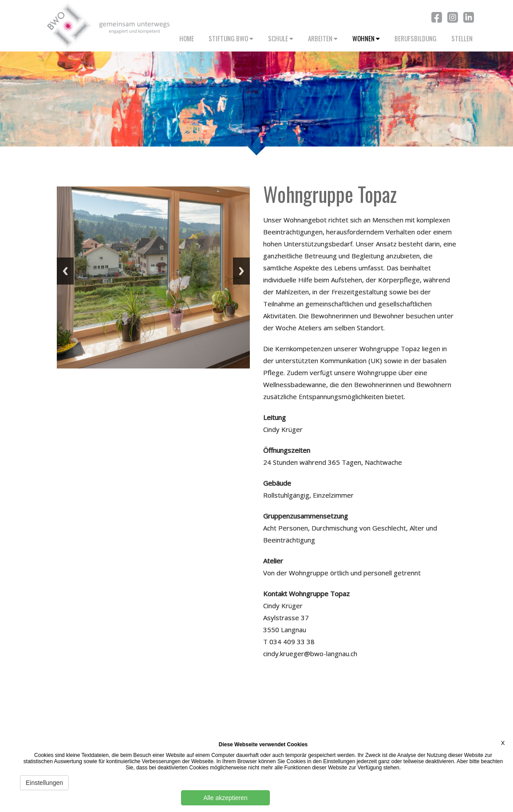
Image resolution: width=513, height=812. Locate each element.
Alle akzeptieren (225, 798)
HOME (187, 38)
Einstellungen (44, 783)
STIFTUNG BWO (231, 38)
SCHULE (281, 38)
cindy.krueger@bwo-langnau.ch (310, 654)
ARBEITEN (323, 38)
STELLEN (462, 38)
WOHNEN (366, 38)
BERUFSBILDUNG (416, 38)
